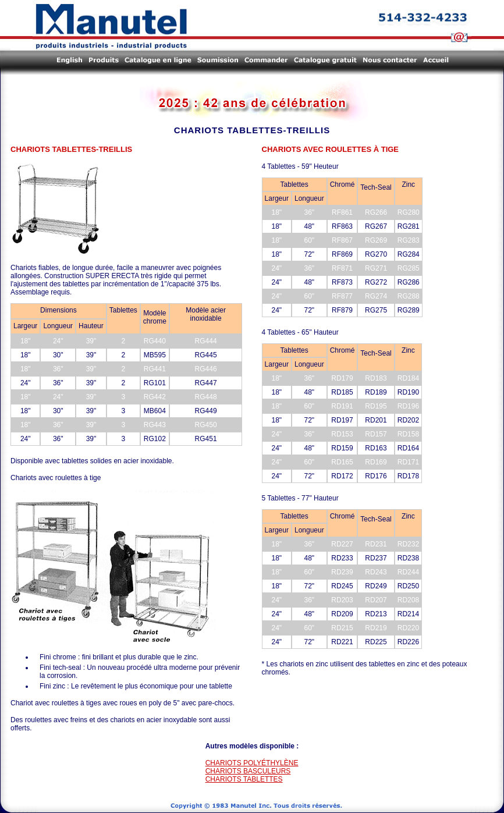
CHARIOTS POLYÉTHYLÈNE (252, 763)
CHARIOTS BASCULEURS (248, 771)
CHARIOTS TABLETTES (244, 779)
